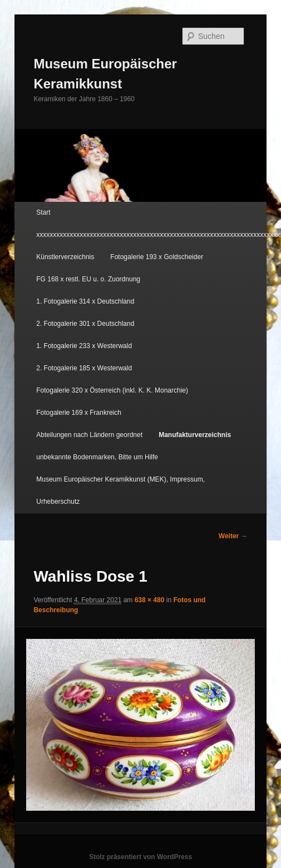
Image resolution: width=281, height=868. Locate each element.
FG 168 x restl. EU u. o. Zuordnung (88, 279)
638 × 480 (150, 600)
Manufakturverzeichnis (195, 435)
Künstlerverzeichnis (65, 257)
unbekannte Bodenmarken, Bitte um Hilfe (97, 457)
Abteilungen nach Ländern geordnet (89, 435)
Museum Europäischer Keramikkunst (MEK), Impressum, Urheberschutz (120, 490)
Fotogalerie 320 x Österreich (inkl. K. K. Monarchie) (112, 390)
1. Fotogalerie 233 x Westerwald (84, 346)
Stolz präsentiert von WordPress (140, 857)
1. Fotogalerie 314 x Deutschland (85, 301)
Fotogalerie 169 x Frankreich (79, 413)
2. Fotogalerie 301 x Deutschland (85, 324)
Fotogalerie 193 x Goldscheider (157, 257)
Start (43, 212)
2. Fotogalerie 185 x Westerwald (84, 368)
